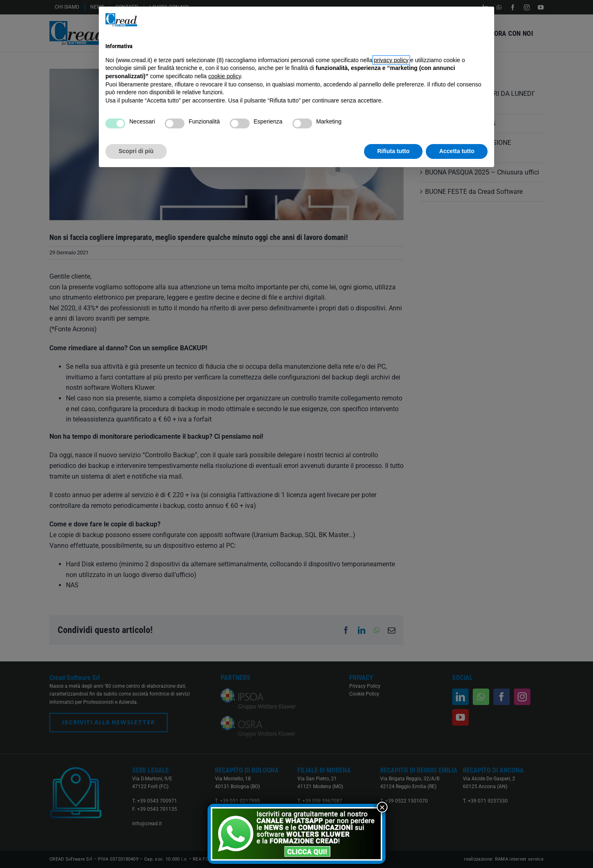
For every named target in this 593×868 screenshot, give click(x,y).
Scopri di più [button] (136, 151)
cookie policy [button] (225, 76)
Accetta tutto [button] (457, 151)
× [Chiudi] (382, 807)
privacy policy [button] (391, 60)
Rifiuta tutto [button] (393, 151)
